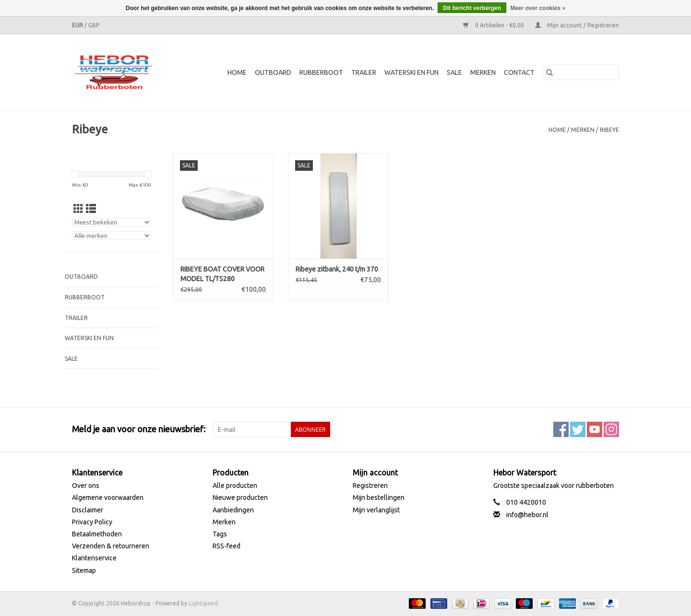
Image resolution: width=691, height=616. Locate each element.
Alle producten (235, 486)
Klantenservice (94, 558)
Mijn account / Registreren (577, 25)
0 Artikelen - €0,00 (494, 25)
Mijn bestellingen (379, 498)
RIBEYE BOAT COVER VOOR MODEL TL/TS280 (222, 274)
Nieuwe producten (240, 498)
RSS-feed (226, 546)
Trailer (364, 72)
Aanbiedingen (233, 510)
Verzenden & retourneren (111, 546)
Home (237, 72)
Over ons (86, 486)
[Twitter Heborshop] (578, 429)
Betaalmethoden (97, 534)
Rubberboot (321, 72)
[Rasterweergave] (78, 209)
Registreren (370, 486)
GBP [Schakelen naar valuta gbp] (94, 25)
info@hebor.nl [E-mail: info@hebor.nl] (527, 515)
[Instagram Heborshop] (611, 429)
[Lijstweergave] (91, 209)
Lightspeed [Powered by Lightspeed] (203, 603)
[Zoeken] (581, 72)
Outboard (273, 72)
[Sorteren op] (112, 222)
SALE (454, 72)
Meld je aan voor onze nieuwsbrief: (139, 429)
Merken (483, 72)
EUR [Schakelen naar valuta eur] (78, 25)
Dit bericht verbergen (472, 8)
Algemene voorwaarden (108, 498)
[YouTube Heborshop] (595, 429)
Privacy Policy (92, 522)
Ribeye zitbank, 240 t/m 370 (337, 269)
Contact (519, 72)
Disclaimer (88, 510)
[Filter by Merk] (112, 236)
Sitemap (84, 570)
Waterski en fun (411, 72)
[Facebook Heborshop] (561, 429)
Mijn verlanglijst (376, 510)
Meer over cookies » (538, 8)
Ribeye (609, 130)
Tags (220, 534)
